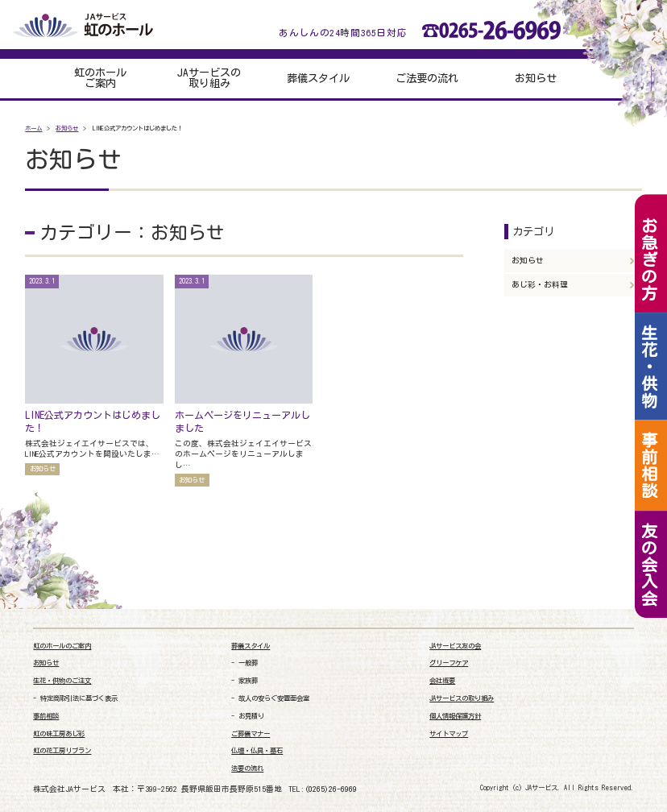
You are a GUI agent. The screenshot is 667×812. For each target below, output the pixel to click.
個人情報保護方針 (455, 716)
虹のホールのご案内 (62, 646)
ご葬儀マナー (251, 734)
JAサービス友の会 (455, 646)
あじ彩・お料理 (540, 284)
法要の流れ (247, 768)
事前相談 (46, 716)
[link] (594, 740)
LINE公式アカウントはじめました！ (93, 421)
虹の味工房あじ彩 (59, 734)
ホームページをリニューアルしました (242, 421)
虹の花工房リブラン (62, 751)
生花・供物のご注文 (62, 681)
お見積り (251, 716)
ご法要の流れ (427, 79)
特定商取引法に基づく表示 (79, 698)
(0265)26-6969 (331, 789)
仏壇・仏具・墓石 (257, 751)
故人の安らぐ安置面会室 (274, 698)
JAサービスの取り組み (209, 78)
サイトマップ (449, 734)
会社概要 (442, 681)
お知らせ (536, 79)
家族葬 (248, 681)
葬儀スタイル (318, 79)
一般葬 (248, 663)
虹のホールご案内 (100, 78)
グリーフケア (449, 663)
